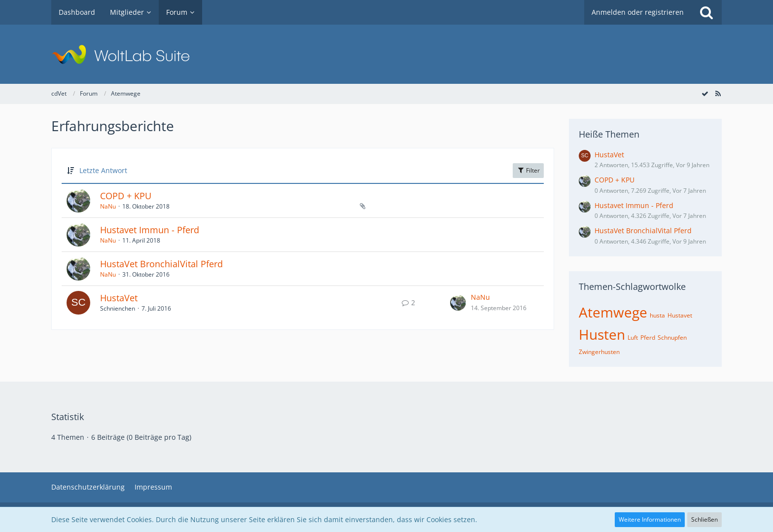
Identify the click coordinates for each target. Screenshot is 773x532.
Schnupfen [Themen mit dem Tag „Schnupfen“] (672, 337)
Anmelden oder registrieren (638, 12)
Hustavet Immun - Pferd (150, 230)
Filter (528, 170)
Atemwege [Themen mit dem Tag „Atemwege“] (613, 312)
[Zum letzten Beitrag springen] (458, 303)
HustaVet (119, 298)
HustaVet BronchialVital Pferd (161, 264)
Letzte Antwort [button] (103, 170)
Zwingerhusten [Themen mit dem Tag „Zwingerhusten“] (599, 352)
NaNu (108, 206)
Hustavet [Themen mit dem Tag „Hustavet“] (680, 315)
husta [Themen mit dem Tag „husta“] (657, 315)
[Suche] (706, 12)
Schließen (704, 519)
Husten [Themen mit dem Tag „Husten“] (602, 334)
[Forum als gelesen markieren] (705, 93)
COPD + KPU (126, 196)
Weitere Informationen (650, 519)
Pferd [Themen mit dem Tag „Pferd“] (648, 337)
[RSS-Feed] (718, 93)
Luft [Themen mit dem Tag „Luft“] (633, 337)
